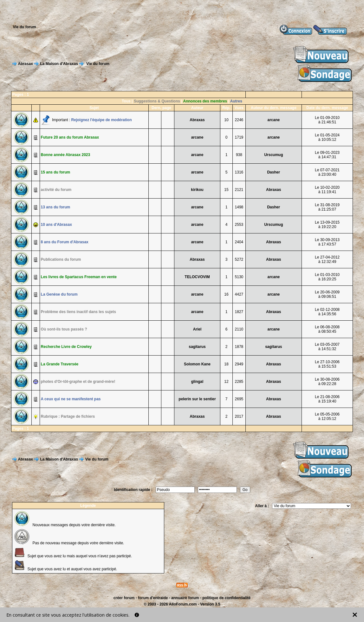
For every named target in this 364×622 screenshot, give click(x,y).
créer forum (124, 598)
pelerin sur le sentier (197, 399)
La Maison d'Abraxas (59, 64)
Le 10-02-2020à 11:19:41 (327, 190)
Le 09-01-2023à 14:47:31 (327, 155)
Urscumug (273, 155)
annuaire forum (185, 598)
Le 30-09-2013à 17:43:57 (327, 242)
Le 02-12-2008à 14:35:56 (327, 312)
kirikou (197, 190)
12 (226, 382)
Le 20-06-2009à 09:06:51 (327, 294)
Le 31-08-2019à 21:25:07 (327, 207)
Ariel (197, 329)
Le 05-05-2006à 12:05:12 (327, 416)
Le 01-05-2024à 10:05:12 (327, 137)
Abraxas (197, 120)
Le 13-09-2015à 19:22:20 (327, 225)
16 (226, 294)
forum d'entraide (153, 598)
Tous (126, 101)
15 (226, 190)
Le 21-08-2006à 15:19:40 (327, 399)
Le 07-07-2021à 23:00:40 (327, 172)
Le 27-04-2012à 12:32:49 (327, 259)
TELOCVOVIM (197, 277)
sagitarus (197, 347)
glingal (197, 382)
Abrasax (25, 64)
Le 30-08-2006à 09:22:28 (327, 382)
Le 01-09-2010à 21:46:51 (327, 120)
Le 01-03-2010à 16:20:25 (327, 277)
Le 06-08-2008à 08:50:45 (327, 329)
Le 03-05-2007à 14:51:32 (327, 347)
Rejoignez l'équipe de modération (102, 120)
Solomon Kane (197, 364)
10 (226, 120)
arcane (273, 120)
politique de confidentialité (226, 598)
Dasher (273, 172)
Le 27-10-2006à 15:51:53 (327, 364)
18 (226, 364)
